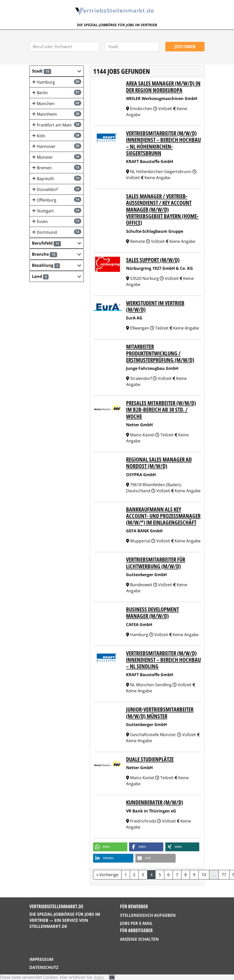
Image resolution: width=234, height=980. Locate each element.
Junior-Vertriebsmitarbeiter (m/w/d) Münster (160, 713)
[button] (57, 71)
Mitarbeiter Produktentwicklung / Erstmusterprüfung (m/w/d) (160, 353)
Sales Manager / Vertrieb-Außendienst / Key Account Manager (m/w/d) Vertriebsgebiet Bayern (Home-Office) (162, 209)
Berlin (57, 93)
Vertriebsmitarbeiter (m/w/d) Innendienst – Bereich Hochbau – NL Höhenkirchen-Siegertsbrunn (163, 143)
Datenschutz (44, 967)
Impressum (41, 959)
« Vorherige (107, 875)
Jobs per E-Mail (136, 923)
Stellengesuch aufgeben (148, 915)
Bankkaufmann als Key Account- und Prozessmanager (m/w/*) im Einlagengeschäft (163, 516)
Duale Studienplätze (150, 759)
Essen (57, 221)
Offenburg (57, 200)
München (57, 103)
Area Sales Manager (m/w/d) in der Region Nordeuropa (163, 87)
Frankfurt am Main (57, 125)
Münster (57, 157)
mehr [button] (99, 977)
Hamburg (57, 82)
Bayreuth (57, 178)
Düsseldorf (57, 189)
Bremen (57, 168)
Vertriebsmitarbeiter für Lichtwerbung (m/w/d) (156, 563)
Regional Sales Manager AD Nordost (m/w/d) (159, 463)
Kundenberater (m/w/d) (155, 802)
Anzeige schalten (139, 939)
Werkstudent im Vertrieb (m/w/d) (155, 306)
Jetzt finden (185, 47)
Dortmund (57, 232)
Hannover (57, 146)
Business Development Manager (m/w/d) (152, 613)
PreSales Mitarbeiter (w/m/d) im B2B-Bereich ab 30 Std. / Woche (161, 410)
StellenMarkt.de (48, 926)
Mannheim (57, 114)
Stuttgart (57, 211)
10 (204, 875)
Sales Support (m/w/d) (153, 260)
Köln (57, 136)
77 (224, 875)
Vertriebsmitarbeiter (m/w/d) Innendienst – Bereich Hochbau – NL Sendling (163, 660)
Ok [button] (112, 977)
